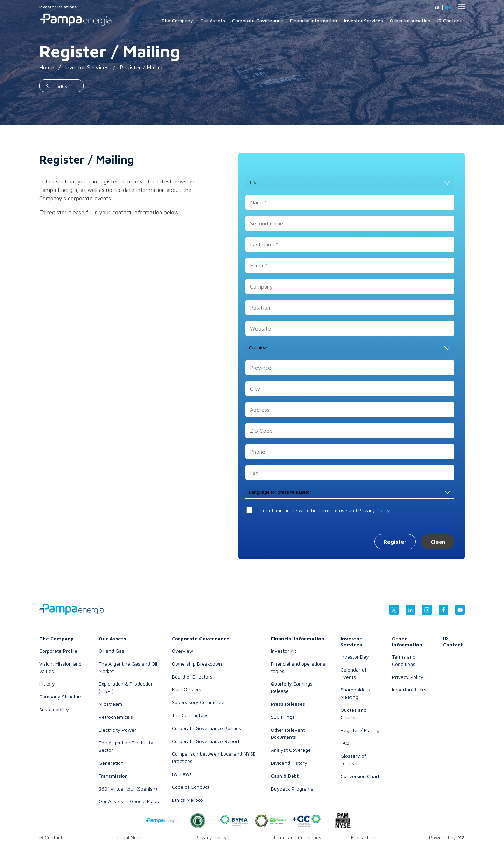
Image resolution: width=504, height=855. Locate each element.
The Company (177, 20)
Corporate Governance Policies (206, 728)
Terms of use (333, 510)
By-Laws (182, 774)
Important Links (409, 690)
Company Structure (61, 697)
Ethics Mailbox (188, 800)
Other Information (410, 20)
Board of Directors (192, 677)
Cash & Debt (285, 776)
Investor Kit (283, 651)
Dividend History (289, 763)
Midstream (110, 704)
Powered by (447, 837)
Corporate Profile (58, 651)
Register (395, 542)
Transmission (113, 776)
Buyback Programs (292, 789)
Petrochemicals (116, 717)
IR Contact (449, 20)
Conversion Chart (360, 776)
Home (47, 67)
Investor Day (355, 657)
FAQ (345, 743)
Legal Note (129, 837)
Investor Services (363, 20)
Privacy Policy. (375, 510)
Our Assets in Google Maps (129, 801)
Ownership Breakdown (197, 664)
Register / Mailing (360, 730)
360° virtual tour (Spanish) (128, 789)
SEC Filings (283, 717)
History (47, 684)
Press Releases (288, 704)
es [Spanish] (437, 7)
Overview (183, 651)
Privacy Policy (408, 677)
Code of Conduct (191, 787)
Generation (111, 763)
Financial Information (314, 20)
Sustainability (54, 710)
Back (61, 86)
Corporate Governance (258, 20)
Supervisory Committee (198, 702)
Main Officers (187, 689)
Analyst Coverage (291, 750)
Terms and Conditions (297, 837)
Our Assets (213, 20)
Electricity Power (117, 730)
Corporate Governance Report (206, 741)
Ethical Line (364, 837)
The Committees (190, 715)
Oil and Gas (111, 651)
